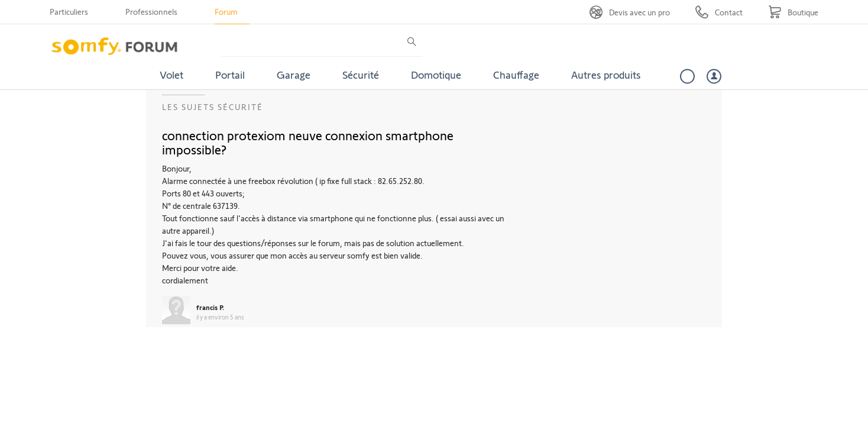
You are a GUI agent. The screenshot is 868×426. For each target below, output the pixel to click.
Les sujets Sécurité (213, 107)
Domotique (436, 75)
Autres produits (606, 75)
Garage (294, 75)
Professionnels (151, 12)
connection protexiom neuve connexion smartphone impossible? (308, 142)
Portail (230, 75)
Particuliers (69, 12)
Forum (226, 12)
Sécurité (361, 75)
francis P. (210, 307)
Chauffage (516, 75)
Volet (171, 75)
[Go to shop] (793, 12)
